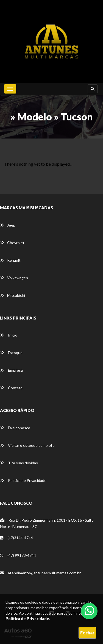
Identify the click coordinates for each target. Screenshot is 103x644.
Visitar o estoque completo (27, 445)
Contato (11, 388)
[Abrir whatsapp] (89, 611)
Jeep (8, 225)
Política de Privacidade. (28, 619)
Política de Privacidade (23, 480)
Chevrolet (12, 243)
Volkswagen (14, 278)
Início (9, 335)
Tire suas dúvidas (19, 463)
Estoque (11, 353)
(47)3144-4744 (16, 538)
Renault (10, 260)
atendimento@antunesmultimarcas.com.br (40, 573)
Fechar (87, 633)
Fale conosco (15, 428)
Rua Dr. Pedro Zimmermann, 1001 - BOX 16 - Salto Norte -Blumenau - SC (47, 523)
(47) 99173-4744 (18, 555)
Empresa (11, 370)
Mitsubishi (12, 295)
